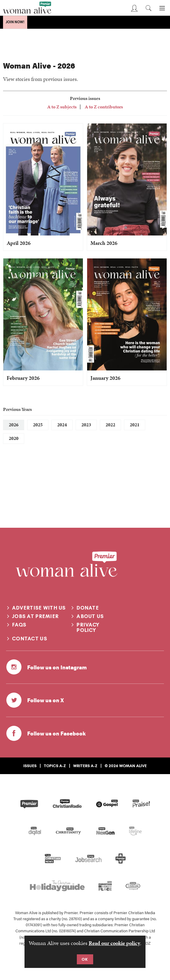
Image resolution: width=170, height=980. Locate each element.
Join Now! (15, 22)
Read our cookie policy (114, 943)
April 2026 (19, 243)
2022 (110, 425)
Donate (88, 608)
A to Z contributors (103, 107)
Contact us (30, 639)
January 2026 (105, 378)
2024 (62, 425)
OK (85, 959)
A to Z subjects (62, 107)
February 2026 (23, 378)
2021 (135, 425)
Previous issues (85, 98)
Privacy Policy (88, 627)
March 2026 (104, 243)
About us (90, 616)
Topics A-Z (55, 766)
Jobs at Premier (35, 616)
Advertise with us (39, 608)
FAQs (19, 625)
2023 (86, 425)
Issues (30, 766)
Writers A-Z (85, 766)
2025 (38, 425)
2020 (14, 438)
